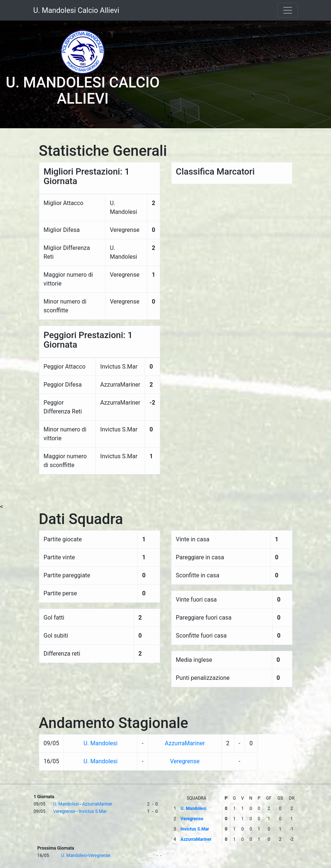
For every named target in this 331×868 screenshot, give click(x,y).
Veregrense (185, 761)
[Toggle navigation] (288, 10)
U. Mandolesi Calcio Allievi (76, 10)
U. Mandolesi (100, 743)
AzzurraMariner (185, 743)
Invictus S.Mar (93, 811)
